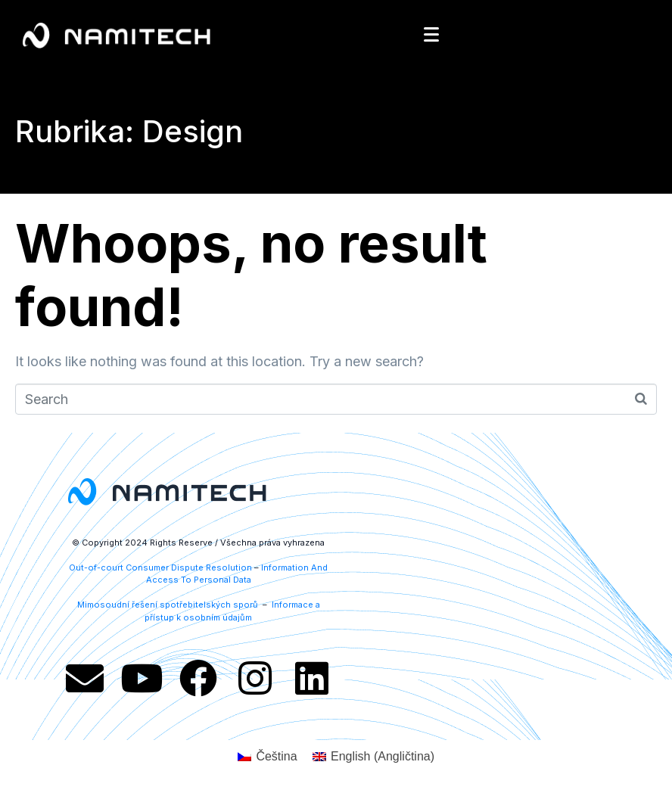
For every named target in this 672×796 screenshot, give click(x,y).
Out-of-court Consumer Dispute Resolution (160, 567)
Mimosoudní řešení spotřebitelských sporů (169, 605)
